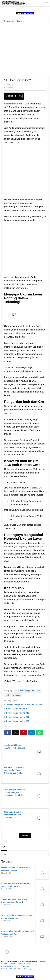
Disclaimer (25, 966)
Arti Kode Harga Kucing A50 (17, 721)
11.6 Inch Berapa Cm (25, 691)
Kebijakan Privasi (24, 964)
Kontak (4, 964)
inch (7, 695)
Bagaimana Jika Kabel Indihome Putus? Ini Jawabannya (13, 815)
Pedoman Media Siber (10, 966)
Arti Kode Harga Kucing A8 (16, 709)
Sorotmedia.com (13, 104)
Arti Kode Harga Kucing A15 (17, 713)
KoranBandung (25, 969)
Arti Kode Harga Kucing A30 (17, 717)
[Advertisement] (25, 50)
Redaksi (12, 964)
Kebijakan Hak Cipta (9, 969)
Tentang (43, 961)
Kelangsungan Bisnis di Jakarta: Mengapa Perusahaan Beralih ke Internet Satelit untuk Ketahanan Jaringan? (14, 795)
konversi (17, 695)
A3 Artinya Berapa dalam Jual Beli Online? (23, 705)
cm (39, 691)
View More (25, 835)
